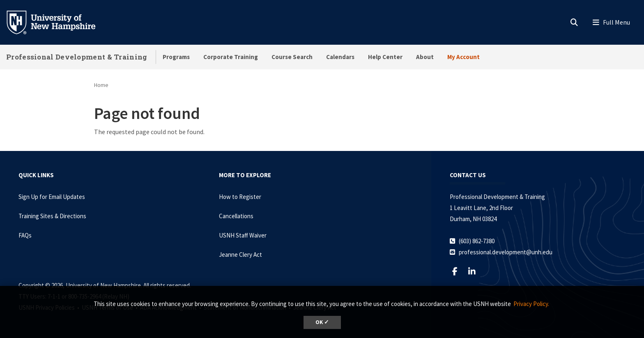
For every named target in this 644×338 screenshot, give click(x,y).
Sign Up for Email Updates (52, 197)
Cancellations (236, 216)
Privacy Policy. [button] (531, 304)
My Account (463, 57)
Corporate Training (231, 57)
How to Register (240, 197)
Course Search (292, 57)
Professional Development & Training (77, 57)
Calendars (340, 57)
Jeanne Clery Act (240, 255)
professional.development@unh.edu (506, 252)
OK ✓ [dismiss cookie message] (322, 322)
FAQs (25, 235)
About (425, 57)
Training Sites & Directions (52, 216)
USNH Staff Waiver (243, 235)
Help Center (385, 57)
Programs (176, 57)
